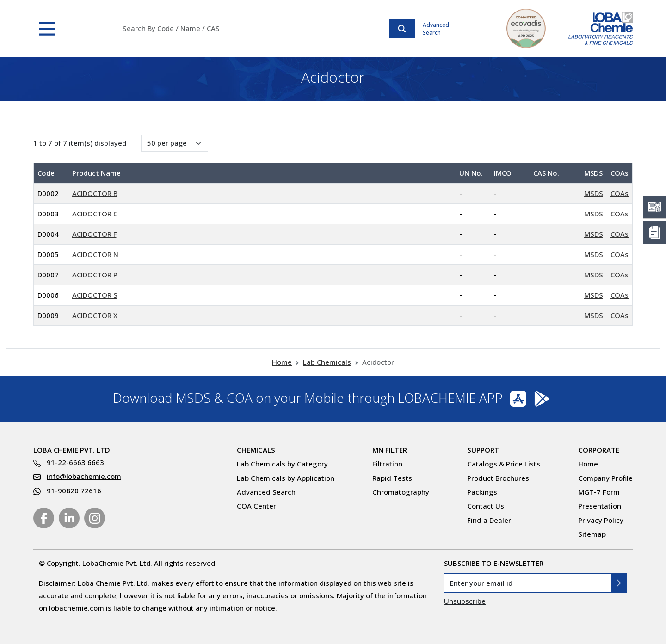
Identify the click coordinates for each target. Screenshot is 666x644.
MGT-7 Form (599, 492)
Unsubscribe (465, 601)
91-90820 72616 (74, 491)
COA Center (256, 506)
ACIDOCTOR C (95, 214)
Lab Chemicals (327, 362)
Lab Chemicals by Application (286, 478)
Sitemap (592, 534)
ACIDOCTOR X (95, 315)
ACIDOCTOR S (95, 295)
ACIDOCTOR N (95, 254)
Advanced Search (436, 29)
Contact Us (486, 506)
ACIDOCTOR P (95, 275)
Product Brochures (498, 478)
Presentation (600, 506)
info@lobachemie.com (84, 476)
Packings (482, 492)
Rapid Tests (392, 478)
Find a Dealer (489, 520)
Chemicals (256, 450)
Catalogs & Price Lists (504, 464)
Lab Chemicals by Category (282, 464)
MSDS (594, 193)
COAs (620, 193)
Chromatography (401, 492)
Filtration (387, 464)
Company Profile (605, 478)
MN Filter (390, 450)
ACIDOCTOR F (94, 234)
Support (483, 450)
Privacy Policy (601, 520)
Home (282, 362)
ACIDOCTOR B (95, 193)
